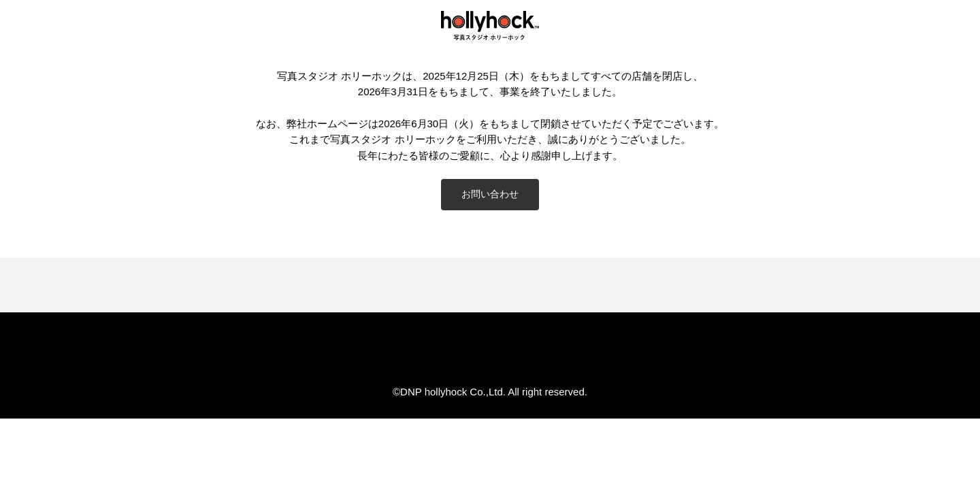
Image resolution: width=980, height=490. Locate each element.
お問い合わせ (490, 194)
